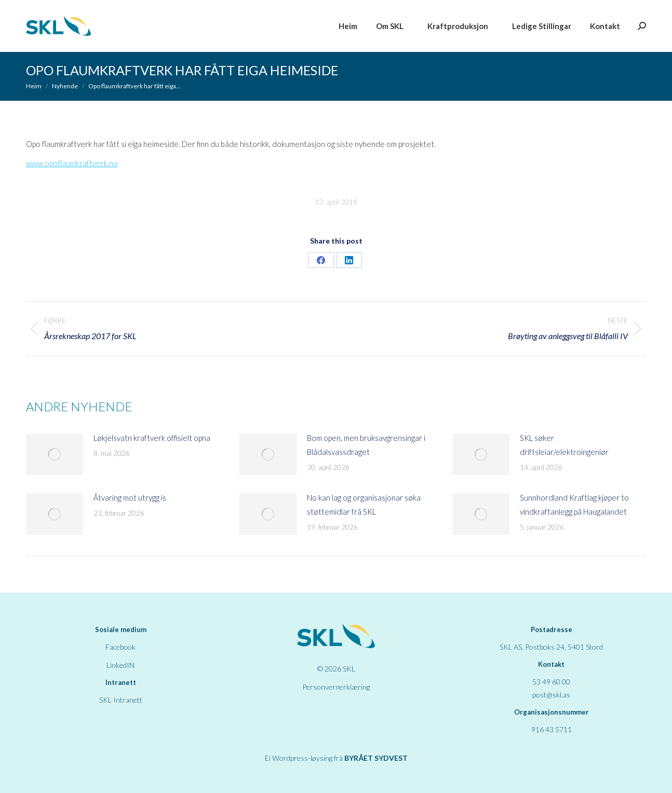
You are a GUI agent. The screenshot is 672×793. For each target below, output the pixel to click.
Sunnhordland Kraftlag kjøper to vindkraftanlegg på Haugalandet (574, 505)
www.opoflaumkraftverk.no (72, 163)
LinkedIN (120, 665)
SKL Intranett (121, 700)
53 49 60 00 (551, 682)
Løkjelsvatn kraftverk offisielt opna (152, 438)
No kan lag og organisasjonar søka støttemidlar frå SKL (364, 505)
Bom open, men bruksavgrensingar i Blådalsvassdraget (366, 445)
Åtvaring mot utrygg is (130, 498)
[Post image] (55, 454)
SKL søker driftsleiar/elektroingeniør (564, 445)
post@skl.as (551, 695)
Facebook (120, 647)
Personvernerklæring (336, 687)
